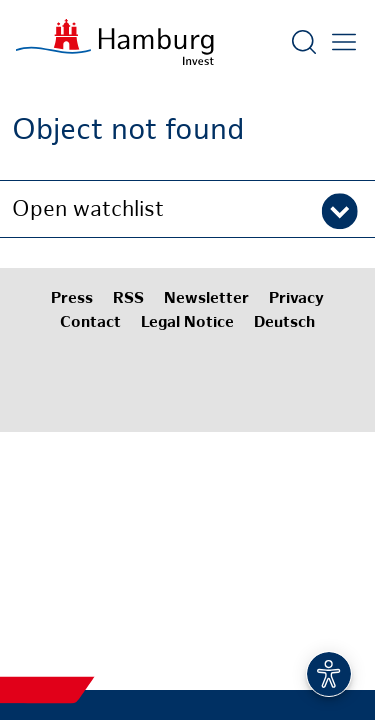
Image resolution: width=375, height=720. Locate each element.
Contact (90, 323)
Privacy (296, 299)
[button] (187, 209)
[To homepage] (115, 42)
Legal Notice (187, 323)
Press (72, 299)
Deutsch (284, 323)
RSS (128, 299)
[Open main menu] (344, 42)
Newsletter (206, 299)
